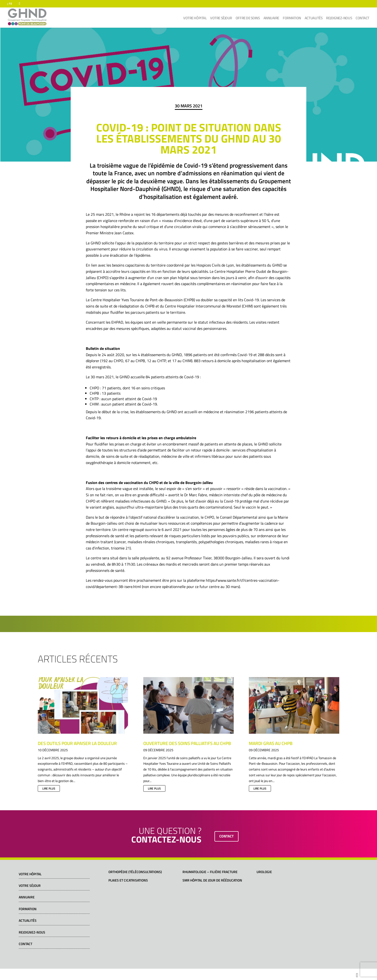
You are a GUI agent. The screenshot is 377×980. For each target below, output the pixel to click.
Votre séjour (221, 19)
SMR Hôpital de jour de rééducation (212, 880)
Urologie (264, 872)
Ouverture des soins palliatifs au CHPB (187, 743)
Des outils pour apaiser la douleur (77, 743)
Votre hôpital (195, 19)
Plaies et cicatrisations (128, 880)
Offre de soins (248, 19)
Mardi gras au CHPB (271, 743)
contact (226, 836)
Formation (292, 19)
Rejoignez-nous (339, 19)
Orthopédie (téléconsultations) (135, 872)
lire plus (49, 788)
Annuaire (271, 19)
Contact (362, 19)
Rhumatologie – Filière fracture (210, 872)
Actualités (314, 19)
